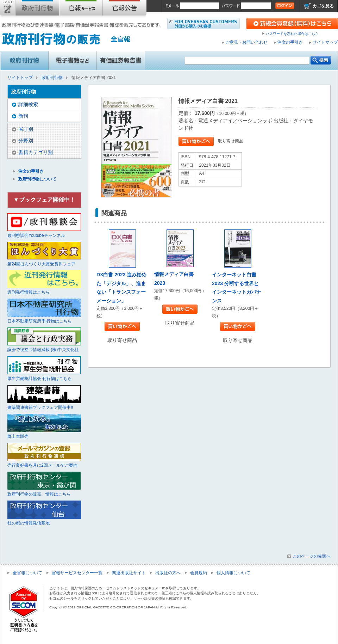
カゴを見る (323, 6)
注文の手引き (290, 42)
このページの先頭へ (312, 556)
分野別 (26, 141)
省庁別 (26, 129)
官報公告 (125, 9)
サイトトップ (8, 9)
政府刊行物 (37, 9)
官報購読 (81, 9)
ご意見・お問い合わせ (246, 42)
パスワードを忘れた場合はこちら (292, 34)
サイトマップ (325, 42)
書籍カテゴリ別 (36, 152)
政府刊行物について (37, 179)
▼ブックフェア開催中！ (44, 200)
